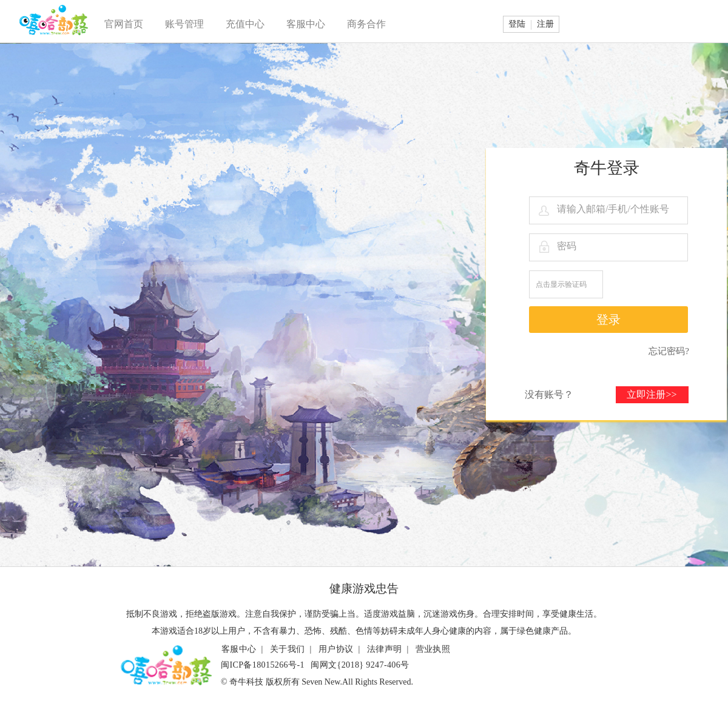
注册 (545, 24)
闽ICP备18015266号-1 (263, 665)
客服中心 (306, 24)
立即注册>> (652, 394)
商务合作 (366, 24)
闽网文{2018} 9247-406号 (360, 665)
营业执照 (433, 649)
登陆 (517, 24)
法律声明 (385, 649)
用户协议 (336, 649)
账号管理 (184, 24)
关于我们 (288, 649)
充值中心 (245, 24)
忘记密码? (669, 351)
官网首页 (124, 24)
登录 (608, 320)
